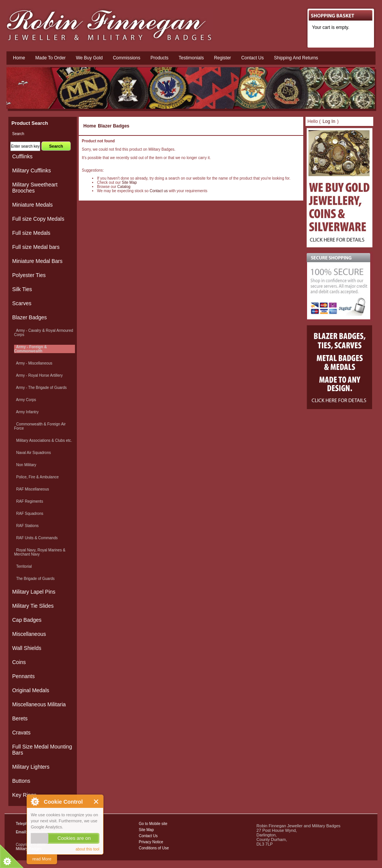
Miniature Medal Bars (37, 261)
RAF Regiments (29, 501)
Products (159, 58)
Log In (329, 121)
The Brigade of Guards (34, 579)
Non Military (25, 465)
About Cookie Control (35, 801)
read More (42, 859)
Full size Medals (31, 233)
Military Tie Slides (33, 606)
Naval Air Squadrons (33, 453)
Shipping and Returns (296, 58)
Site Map (129, 182)
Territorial (23, 566)
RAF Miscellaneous (32, 489)
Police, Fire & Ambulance (36, 477)
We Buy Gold (89, 58)
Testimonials (191, 58)
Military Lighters (31, 767)
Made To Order (51, 58)
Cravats (21, 733)
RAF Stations (26, 526)
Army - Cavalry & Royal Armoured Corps (44, 333)
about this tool (88, 849)
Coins (19, 662)
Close (96, 802)
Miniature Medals (33, 205)
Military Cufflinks (32, 170)
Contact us (252, 58)
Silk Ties (22, 289)
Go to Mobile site (153, 824)
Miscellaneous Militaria (39, 704)
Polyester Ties (29, 275)
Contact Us (148, 836)
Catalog (124, 187)
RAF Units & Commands (36, 538)
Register (222, 58)
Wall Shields (27, 648)
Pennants (23, 676)
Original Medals (31, 690)
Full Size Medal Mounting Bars (42, 750)
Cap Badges (27, 620)
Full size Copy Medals (38, 219)
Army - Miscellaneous (33, 363)
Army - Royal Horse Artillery (38, 375)
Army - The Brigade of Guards (40, 388)
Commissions (127, 58)
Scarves (22, 303)
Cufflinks (22, 156)
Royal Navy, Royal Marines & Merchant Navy (40, 552)
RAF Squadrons (29, 514)
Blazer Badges (114, 126)
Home (19, 58)
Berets (20, 718)
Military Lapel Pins (34, 592)
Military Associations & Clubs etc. (43, 440)
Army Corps (25, 400)
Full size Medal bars (36, 247)
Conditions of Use (154, 848)
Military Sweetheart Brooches (35, 188)
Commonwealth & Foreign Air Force (40, 426)
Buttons (21, 781)
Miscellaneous (29, 634)
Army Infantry (26, 412)
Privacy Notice (151, 842)
